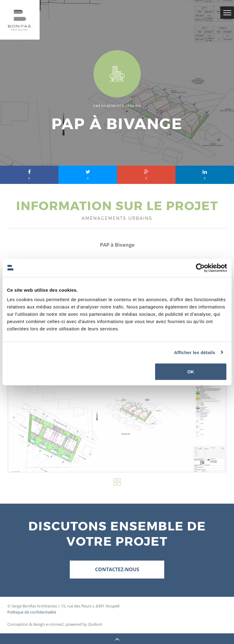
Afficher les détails (195, 352)
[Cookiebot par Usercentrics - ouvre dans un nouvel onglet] (200, 268)
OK (191, 372)
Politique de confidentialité (32, 612)
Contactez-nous (117, 569)
